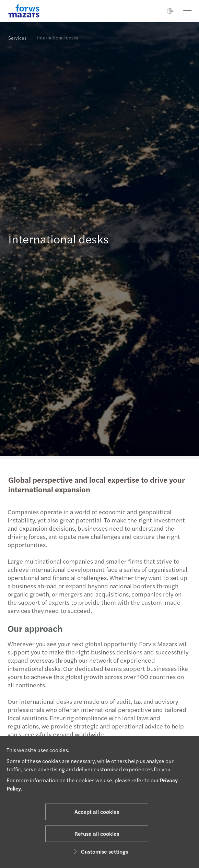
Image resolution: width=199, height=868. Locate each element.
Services (17, 38)
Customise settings (100, 851)
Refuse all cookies (97, 834)
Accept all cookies (97, 812)
